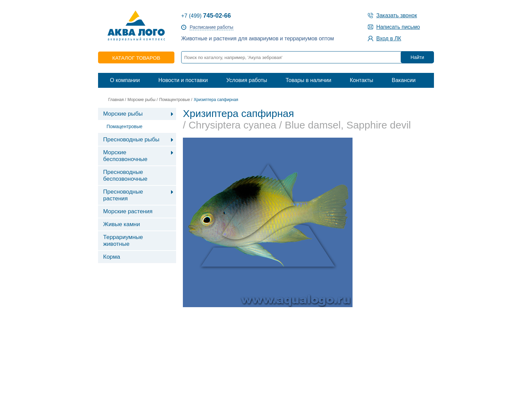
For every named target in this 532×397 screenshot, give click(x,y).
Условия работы (247, 80)
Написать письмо (398, 27)
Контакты (362, 80)
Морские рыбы (141, 100)
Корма (112, 257)
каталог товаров (136, 58)
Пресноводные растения (123, 195)
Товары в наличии (309, 80)
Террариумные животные (123, 241)
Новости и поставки (183, 80)
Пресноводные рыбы (131, 140)
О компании (125, 80)
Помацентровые (175, 100)
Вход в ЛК (389, 38)
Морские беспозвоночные (125, 156)
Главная (116, 100)
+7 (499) (206, 16)
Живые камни (121, 224)
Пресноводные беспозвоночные (125, 175)
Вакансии (404, 80)
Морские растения (128, 211)
